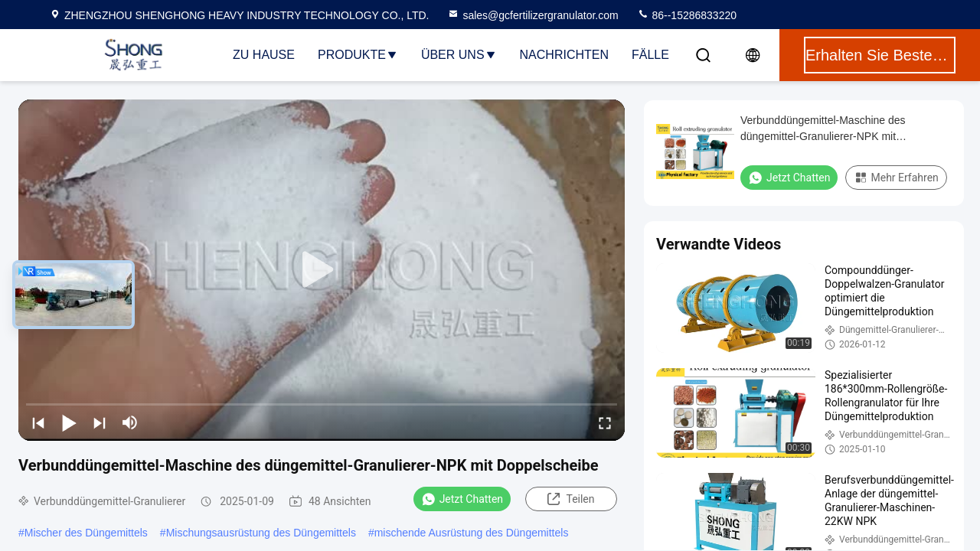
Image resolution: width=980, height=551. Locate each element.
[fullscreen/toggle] (605, 422)
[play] (322, 270)
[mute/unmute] (130, 422)
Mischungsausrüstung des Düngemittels (261, 533)
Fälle (650, 55)
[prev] (38, 422)
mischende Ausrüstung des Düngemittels (472, 533)
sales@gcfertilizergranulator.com (532, 15)
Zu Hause (264, 55)
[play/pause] (69, 422)
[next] (100, 422)
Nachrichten (564, 55)
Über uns (459, 55)
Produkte (358, 55)
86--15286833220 (687, 15)
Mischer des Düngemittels (86, 533)
